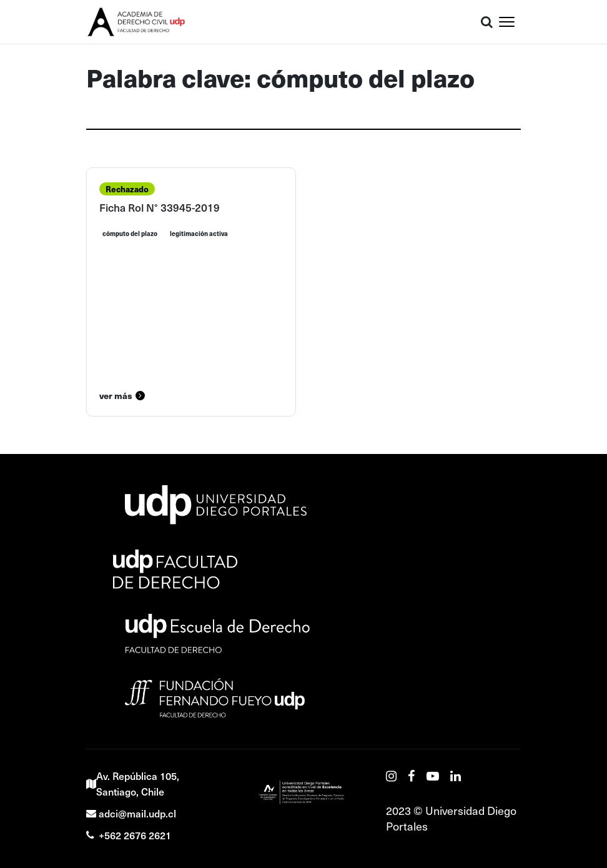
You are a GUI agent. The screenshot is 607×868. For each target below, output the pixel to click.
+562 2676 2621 (129, 835)
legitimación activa (199, 234)
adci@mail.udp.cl (131, 813)
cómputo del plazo (130, 234)
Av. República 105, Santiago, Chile (133, 783)
